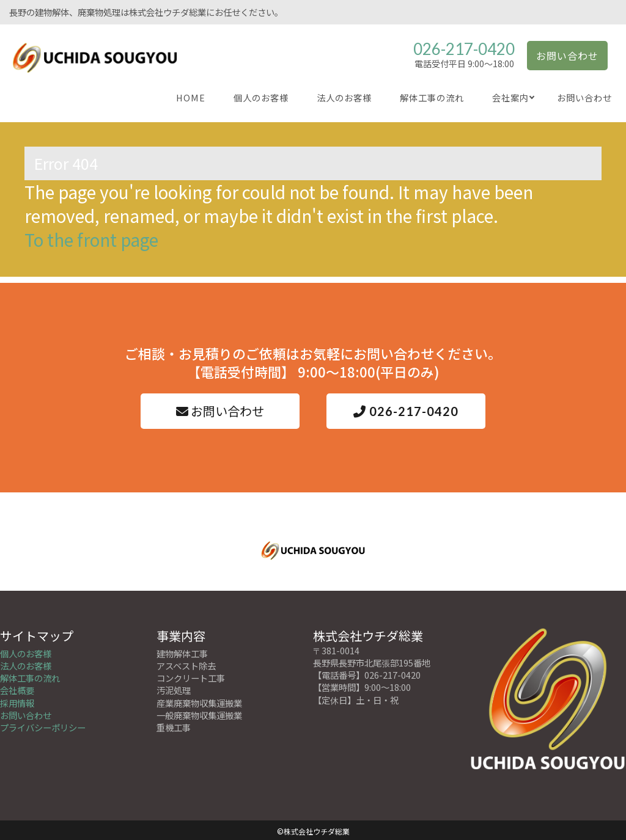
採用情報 (17, 700)
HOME (191, 97)
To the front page (91, 239)
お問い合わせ (567, 56)
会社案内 (510, 97)
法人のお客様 (344, 97)
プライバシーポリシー (43, 725)
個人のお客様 (261, 97)
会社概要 (17, 688)
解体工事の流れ (432, 97)
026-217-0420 (464, 49)
